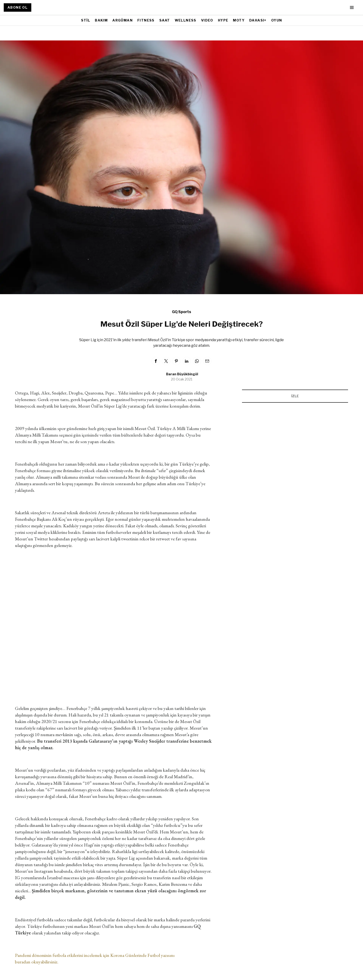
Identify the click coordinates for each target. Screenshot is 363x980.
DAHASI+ (258, 20)
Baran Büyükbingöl (182, 374)
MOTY (239, 20)
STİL (86, 20)
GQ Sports (181, 312)
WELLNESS (186, 20)
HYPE (223, 20)
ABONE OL (18, 7)
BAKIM (101, 20)
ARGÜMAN (123, 20)
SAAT (165, 20)
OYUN (277, 20)
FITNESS (146, 20)
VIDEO (207, 20)
